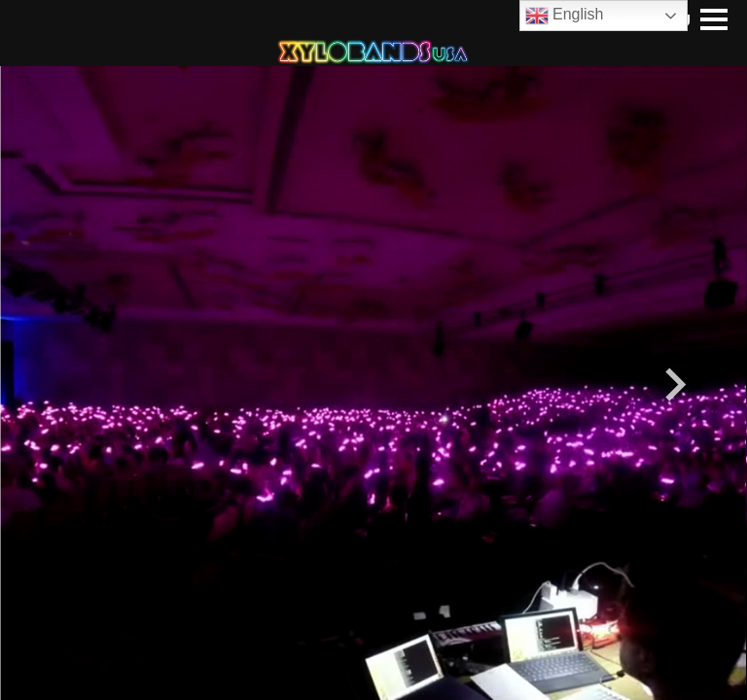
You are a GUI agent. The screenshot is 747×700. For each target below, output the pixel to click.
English (565, 16)
